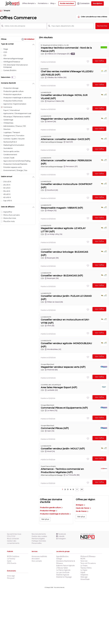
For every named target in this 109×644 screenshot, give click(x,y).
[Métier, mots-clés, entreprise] (25, 26)
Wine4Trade (85, 579)
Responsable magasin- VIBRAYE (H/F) (62, 208)
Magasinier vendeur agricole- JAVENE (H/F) (65, 119)
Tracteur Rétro (86, 568)
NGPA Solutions (13, 556)
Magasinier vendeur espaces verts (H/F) (63, 367)
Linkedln (60, 536)
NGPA (83, 559)
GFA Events (12, 563)
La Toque (84, 566)
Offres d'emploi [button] (29, 3)
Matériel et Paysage (64, 577)
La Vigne (84, 570)
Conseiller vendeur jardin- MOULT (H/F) (63, 449)
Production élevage (48, 511)
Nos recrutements (39, 534)
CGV (14, 536)
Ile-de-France (82, 511)
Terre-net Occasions (88, 563)
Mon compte (37, 561)
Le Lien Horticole (63, 572)
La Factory (11, 559)
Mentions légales (38, 539)
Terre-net (84, 561)
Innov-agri (11, 576)
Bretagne (80, 505)
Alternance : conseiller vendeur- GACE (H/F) (65, 139)
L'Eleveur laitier (62, 568)
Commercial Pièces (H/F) (55, 428)
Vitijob (83, 572)
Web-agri (84, 577)
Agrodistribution (62, 556)
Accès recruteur (67, 3)
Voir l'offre (99, 61)
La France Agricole (63, 570)
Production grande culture (51, 508)
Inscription (98, 3)
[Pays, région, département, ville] (72, 26)
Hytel (9, 561)
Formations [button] (43, 3)
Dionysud (11, 578)
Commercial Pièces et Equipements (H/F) (64, 408)
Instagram (61, 539)
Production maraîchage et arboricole (55, 514)
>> (82, 489)
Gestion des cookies (39, 536)
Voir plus (45, 519)
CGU (9, 536)
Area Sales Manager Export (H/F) (59, 387)
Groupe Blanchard (47, 364)
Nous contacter (13, 539)
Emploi (7, 11)
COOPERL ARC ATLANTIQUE (51, 385)
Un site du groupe (87, 534)
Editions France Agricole (65, 566)
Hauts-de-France (83, 508)
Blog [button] (53, 3)
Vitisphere (84, 575)
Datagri (59, 559)
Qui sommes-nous (14, 534)
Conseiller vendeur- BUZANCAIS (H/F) (62, 276)
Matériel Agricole (63, 575)
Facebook (61, 534)
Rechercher (102, 26)
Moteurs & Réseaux (88, 556)
